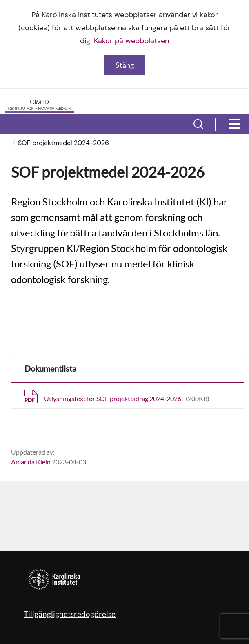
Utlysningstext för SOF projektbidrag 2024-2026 (127, 398)
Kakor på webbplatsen (131, 41)
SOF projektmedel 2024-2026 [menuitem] (63, 143)
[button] (198, 124)
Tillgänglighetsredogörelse (70, 614)
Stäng (125, 65)
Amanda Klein (31, 462)
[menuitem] (13, 143)
